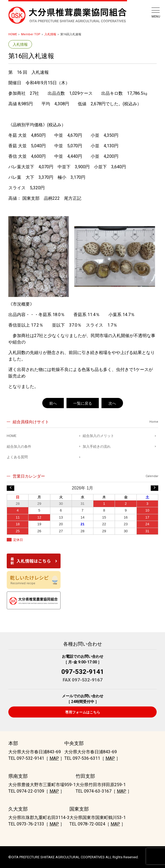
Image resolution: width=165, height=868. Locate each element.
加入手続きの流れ (97, 447)
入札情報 (50, 34)
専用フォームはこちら (83, 712)
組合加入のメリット (98, 436)
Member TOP (31, 34)
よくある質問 (17, 457)
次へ (112, 403)
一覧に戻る (83, 403)
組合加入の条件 (19, 447)
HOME (13, 34)
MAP (54, 758)
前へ (53, 403)
